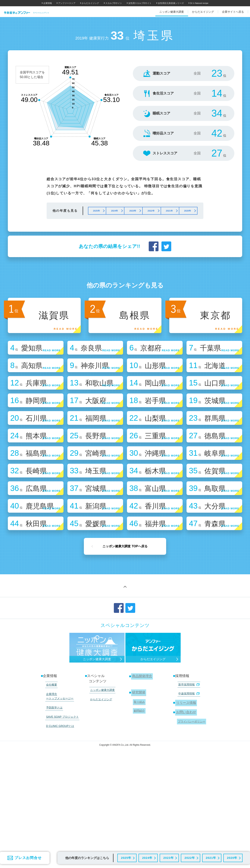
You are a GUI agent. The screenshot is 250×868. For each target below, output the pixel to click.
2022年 (189, 857)
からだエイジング (90, 3)
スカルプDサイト (114, 3)
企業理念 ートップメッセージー (59, 794)
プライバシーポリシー (191, 817)
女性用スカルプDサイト (140, 3)
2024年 (147, 857)
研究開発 (138, 792)
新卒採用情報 (188, 785)
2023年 (168, 857)
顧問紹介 (138, 808)
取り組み (138, 800)
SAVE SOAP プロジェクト (61, 811)
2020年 (232, 857)
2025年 (125, 857)
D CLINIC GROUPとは (59, 818)
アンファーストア (67, 3)
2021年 (210, 857)
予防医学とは (53, 804)
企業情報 (48, 3)
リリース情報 (186, 800)
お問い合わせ (186, 809)
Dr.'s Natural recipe (199, 3)
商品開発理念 (142, 777)
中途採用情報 (188, 792)
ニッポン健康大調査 (101, 790)
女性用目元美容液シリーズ (171, 3)
